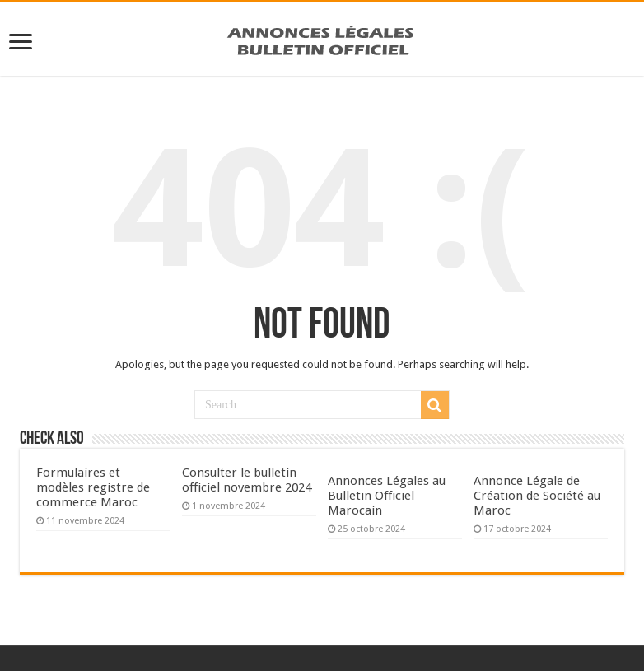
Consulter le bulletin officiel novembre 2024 (247, 480)
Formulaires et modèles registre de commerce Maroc (93, 487)
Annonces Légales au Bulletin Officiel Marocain (387, 496)
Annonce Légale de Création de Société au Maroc (537, 496)
